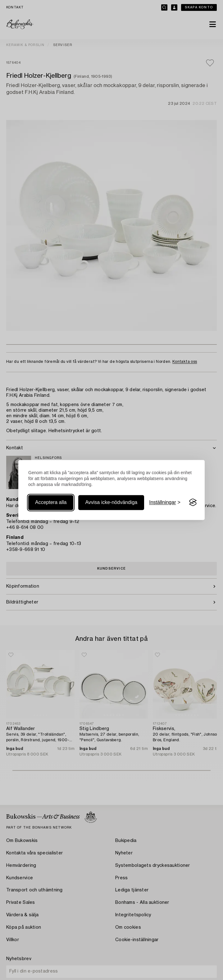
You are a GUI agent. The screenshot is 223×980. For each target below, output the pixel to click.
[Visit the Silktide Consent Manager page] (193, 502)
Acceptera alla (51, 502)
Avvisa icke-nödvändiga (111, 502)
